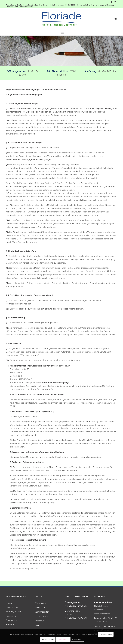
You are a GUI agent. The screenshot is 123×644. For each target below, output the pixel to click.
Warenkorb (41, 603)
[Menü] (62, 33)
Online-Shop (12, 607)
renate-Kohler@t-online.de (29, 383)
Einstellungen (77, 639)
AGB (37, 625)
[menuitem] (62, 33)
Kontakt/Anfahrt (14, 612)
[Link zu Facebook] (112, 2)
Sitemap (10, 625)
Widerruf (40, 621)
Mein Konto (41, 607)
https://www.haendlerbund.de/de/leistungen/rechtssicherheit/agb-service (51, 563)
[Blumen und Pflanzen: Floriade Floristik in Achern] (61, 19)
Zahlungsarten (42, 612)
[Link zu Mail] (115, 2)
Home (9, 603)
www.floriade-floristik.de (33, 112)
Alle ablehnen (63, 639)
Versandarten (42, 616)
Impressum (11, 616)
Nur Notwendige (48, 639)
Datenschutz (12, 620)
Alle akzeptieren (106, 634)
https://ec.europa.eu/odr (43, 389)
